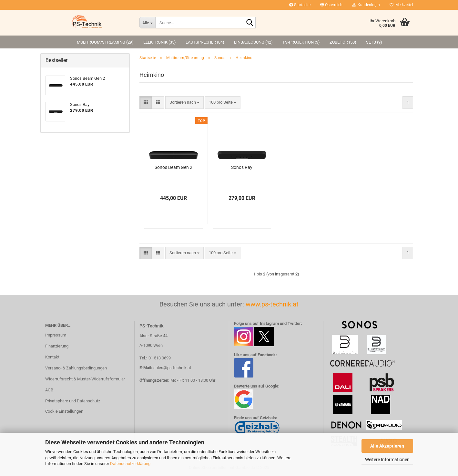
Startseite (300, 5)
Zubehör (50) (343, 42)
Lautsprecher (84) (205, 42)
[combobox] (184, 103)
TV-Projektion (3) (301, 42)
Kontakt (52, 357)
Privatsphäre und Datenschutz (73, 401)
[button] (331, 5)
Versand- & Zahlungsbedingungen (76, 368)
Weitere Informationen (387, 460)
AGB (49, 390)
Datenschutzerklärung (130, 464)
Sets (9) (374, 42)
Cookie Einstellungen (64, 411)
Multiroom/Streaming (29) (105, 42)
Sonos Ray (242, 167)
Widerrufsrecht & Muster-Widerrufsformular (85, 379)
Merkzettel (401, 5)
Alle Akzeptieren (387, 446)
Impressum (56, 335)
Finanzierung (57, 346)
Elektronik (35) (160, 42)
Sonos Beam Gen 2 (173, 167)
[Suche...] (147, 23)
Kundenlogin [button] (366, 5)
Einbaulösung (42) (253, 42)
